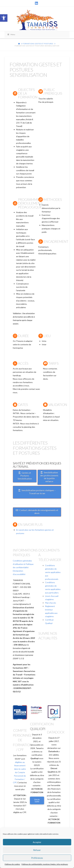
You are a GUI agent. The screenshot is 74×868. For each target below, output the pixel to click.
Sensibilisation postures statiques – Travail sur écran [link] (37, 492)
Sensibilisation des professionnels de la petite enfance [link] (49, 477)
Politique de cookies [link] (12, 864)
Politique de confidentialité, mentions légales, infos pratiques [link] (45, 864)
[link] (4, 18)
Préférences (37, 858)
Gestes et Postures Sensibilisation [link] (25, 476)
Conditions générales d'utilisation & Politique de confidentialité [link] (23, 564)
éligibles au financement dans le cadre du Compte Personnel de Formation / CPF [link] (19, 772)
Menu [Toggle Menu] (11, 34)
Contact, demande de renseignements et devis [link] (37, 512)
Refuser (37, 850)
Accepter (37, 842)
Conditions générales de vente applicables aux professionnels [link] (53, 572)
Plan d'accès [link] (51, 603)
